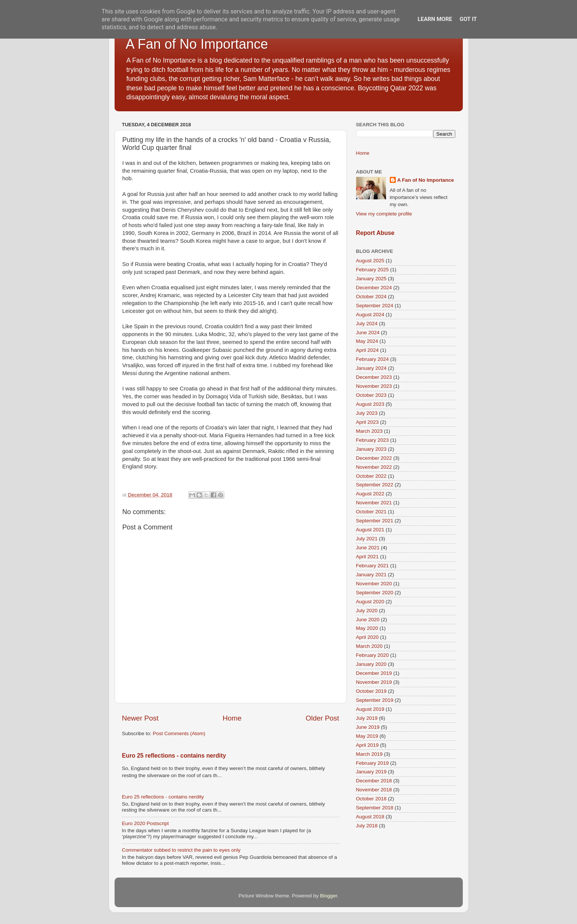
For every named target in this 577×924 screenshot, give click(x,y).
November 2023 (374, 386)
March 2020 (369, 646)
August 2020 (370, 602)
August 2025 (370, 261)
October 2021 (371, 512)
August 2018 (370, 817)
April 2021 (368, 557)
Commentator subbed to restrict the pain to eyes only (181, 850)
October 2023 (371, 395)
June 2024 (368, 333)
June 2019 (368, 727)
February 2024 (373, 359)
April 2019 (368, 745)
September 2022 (375, 485)
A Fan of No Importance (197, 44)
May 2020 (367, 628)
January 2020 (371, 664)
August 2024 (370, 315)
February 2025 (373, 270)
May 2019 (367, 736)
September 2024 (375, 306)
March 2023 (369, 431)
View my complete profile (384, 214)
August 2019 (370, 709)
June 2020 (368, 620)
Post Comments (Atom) (179, 733)
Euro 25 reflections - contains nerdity (174, 756)
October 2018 (371, 799)
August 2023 (370, 404)
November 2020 (374, 584)
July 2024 (367, 324)
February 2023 (373, 440)
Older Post (322, 718)
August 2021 (370, 530)
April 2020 (368, 637)
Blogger (329, 896)
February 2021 (373, 566)
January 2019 (371, 772)
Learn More (435, 19)
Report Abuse (375, 233)
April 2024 (368, 350)
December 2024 (374, 288)
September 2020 (375, 593)
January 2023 (371, 449)
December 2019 (374, 673)
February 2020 (373, 655)
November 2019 (374, 682)
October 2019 (371, 691)
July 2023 (367, 413)
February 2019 (373, 763)
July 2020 (367, 611)
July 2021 (367, 539)
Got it (468, 19)
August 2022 (370, 494)
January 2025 (371, 279)
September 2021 (375, 521)
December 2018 (374, 781)
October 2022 (371, 476)
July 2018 (367, 826)
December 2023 (374, 377)
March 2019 (369, 754)
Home (232, 718)
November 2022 (374, 467)
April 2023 (368, 422)
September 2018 (375, 808)
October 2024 (371, 297)
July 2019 (367, 718)
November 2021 (374, 503)
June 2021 (368, 548)
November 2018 (374, 790)
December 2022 (374, 458)
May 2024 (367, 341)
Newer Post (140, 718)
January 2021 (371, 575)
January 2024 (371, 368)
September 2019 (375, 700)
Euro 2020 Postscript (145, 823)
